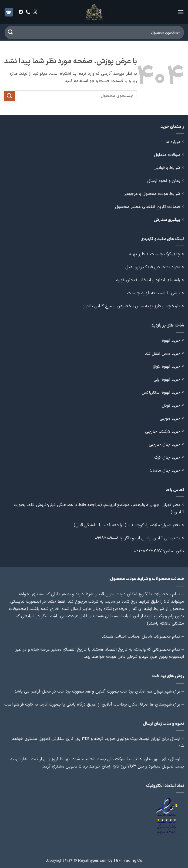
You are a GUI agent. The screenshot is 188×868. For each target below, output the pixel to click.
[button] (181, 12)
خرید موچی (170, 419)
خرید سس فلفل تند (162, 354)
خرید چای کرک (167, 458)
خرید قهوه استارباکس (161, 393)
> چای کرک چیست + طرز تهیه (156, 254)
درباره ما (173, 142)
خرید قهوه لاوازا (166, 367)
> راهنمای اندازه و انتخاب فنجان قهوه (150, 280)
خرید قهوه (171, 341)
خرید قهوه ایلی (167, 380)
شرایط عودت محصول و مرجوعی (152, 194)
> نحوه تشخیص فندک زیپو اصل (155, 267)
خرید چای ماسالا (165, 471)
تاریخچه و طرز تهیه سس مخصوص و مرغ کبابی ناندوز (131, 306)
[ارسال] (11, 32)
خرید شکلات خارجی (163, 432)
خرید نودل (171, 406)
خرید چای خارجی (164, 445)
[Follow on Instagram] (35, 12)
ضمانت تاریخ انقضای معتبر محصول (148, 207)
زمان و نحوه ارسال (164, 181)
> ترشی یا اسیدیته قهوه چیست (156, 293)
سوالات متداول (167, 155)
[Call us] (28, 12)
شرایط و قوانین (167, 168)
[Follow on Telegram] (21, 12)
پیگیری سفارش (167, 220)
